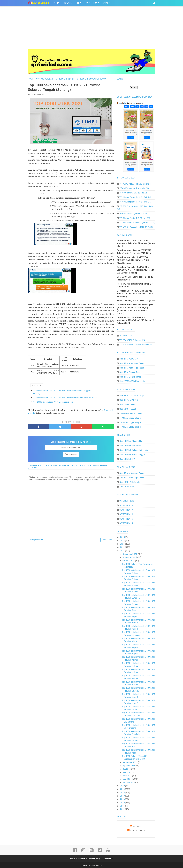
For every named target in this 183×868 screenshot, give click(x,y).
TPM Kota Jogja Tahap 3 (130, 418)
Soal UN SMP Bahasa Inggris (132, 455)
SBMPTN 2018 (126, 505)
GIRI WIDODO (97, 865)
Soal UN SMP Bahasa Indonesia (134, 450)
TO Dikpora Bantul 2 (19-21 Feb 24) (135, 197)
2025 (123, 537)
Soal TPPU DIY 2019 (129, 400)
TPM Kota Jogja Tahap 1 (130, 427)
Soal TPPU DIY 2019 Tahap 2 (132, 396)
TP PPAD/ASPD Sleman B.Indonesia (136, 345)
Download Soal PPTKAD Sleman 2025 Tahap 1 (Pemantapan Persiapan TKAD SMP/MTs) (135, 294)
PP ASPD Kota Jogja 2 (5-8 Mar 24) (135, 184)
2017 (123, 796)
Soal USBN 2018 (127, 487)
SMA (95, 3)
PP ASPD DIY (126, 336)
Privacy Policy (95, 859)
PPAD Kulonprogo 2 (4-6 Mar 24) (134, 188)
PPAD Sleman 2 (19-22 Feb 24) (133, 193)
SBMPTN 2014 (126, 523)
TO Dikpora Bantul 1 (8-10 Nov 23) (135, 218)
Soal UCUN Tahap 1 (128, 404)
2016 (123, 799)
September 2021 (130, 762)
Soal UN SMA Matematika (131, 441)
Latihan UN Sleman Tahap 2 (131, 413)
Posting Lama (107, 541)
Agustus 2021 (129, 766)
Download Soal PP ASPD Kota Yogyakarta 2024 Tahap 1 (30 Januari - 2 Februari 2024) (136, 320)
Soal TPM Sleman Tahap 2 (131, 372)
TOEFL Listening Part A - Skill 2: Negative (136, 301)
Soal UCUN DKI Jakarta (130, 482)
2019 (123, 789)
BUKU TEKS (68, 3)
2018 (123, 792)
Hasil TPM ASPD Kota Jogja (132, 381)
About (71, 859)
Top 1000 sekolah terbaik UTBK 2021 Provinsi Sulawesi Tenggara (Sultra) (62, 393)
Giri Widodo (137, 826)
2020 (123, 786)
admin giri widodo (137, 831)
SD (78, 3)
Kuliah (105, 3)
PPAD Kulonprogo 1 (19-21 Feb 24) (135, 202)
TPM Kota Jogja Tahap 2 (130, 422)
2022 (123, 547)
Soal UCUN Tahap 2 (128, 409)
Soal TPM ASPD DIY (129, 359)
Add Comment (39, 95)
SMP (86, 3)
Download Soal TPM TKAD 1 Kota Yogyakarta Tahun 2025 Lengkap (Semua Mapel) (136, 243)
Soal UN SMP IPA (127, 459)
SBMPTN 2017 (126, 510)
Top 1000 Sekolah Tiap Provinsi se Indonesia (53, 402)
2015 (123, 803)
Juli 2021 (127, 769)
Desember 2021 (130, 554)
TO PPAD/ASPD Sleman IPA (132, 340)
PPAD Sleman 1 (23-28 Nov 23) (134, 214)
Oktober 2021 (129, 561)
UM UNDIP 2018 (127, 501)
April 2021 (127, 776)
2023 (123, 544)
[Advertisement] (91, 30)
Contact (81, 859)
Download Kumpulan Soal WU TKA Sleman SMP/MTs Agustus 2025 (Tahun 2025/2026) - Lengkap (135, 270)
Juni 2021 (127, 772)
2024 (123, 541)
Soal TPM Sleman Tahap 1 (131, 377)
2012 (123, 809)
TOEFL (57, 3)
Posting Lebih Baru (36, 541)
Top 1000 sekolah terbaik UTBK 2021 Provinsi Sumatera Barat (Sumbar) (65, 398)
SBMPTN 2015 (126, 519)
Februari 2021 (129, 782)
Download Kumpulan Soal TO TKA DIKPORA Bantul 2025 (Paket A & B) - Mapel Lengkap (134, 260)
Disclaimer (110, 859)
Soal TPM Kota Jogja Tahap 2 (132, 363)
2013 (123, 806)
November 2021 (130, 557)
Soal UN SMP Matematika (131, 446)
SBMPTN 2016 (126, 514)
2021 (123, 551)
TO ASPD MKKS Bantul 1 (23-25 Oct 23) (137, 223)
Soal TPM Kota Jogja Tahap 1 (132, 368)
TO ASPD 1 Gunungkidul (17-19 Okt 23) (137, 227)
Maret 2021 (128, 779)
